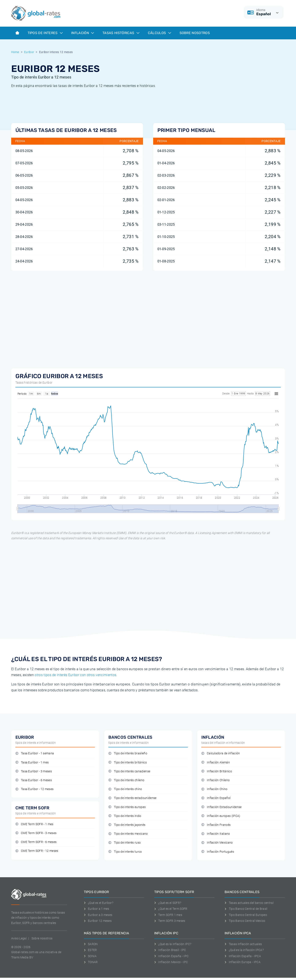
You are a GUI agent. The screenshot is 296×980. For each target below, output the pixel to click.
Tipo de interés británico (128, 762)
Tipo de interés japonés (127, 825)
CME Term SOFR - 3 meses (36, 833)
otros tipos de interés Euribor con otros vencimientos (75, 675)
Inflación (83, 33)
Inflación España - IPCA (243, 956)
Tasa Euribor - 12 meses (35, 789)
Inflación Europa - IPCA (243, 962)
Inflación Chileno (216, 780)
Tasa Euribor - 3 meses (34, 771)
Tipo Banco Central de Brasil (246, 909)
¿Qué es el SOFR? (168, 903)
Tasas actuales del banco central (249, 903)
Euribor (29, 52)
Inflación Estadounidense (222, 807)
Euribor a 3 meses (98, 915)
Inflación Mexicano (217, 843)
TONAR (91, 962)
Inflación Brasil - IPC (170, 950)
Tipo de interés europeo (127, 807)
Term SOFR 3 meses (170, 921)
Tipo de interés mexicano (128, 834)
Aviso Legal (19, 938)
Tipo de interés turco (125, 852)
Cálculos (160, 33)
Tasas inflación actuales (243, 944)
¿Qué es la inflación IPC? (173, 944)
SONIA (90, 956)
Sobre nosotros (42, 938)
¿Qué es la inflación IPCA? (244, 950)
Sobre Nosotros (195, 33)
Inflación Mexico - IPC (171, 962)
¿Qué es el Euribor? (99, 903)
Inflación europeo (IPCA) (221, 816)
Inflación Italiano (216, 834)
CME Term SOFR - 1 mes (34, 824)
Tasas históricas (121, 33)
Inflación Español (216, 798)
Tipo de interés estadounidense (132, 798)
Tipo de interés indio (125, 816)
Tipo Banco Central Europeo (246, 915)
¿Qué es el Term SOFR (171, 909)
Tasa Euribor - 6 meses (34, 780)
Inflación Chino (214, 789)
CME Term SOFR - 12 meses (37, 851)
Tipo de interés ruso (125, 843)
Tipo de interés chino (125, 789)
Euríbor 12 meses (98, 921)
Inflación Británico (217, 771)
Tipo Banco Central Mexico (245, 921)
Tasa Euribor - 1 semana (35, 753)
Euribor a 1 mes (97, 909)
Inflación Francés (216, 825)
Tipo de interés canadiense (129, 771)
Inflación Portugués (218, 852)
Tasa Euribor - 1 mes (32, 762)
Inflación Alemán (216, 762)
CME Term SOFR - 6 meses (36, 842)
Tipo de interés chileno (126, 780)
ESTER (90, 950)
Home (15, 52)
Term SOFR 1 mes (168, 915)
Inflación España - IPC (171, 956)
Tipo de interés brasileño (128, 753)
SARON (91, 944)
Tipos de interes (45, 33)
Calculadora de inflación (221, 753)
